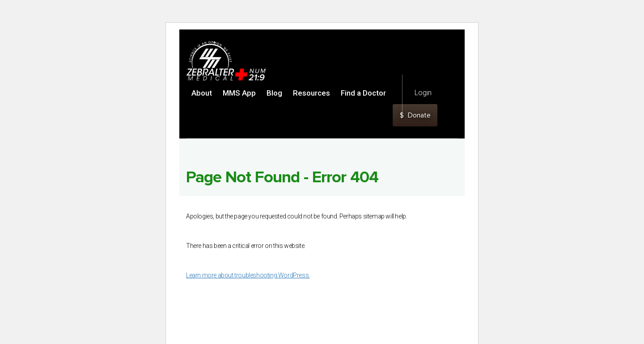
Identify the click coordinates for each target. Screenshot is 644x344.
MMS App (239, 93)
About (202, 93)
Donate (415, 115)
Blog (274, 93)
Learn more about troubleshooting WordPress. (248, 275)
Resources (311, 93)
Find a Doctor (363, 93)
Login (423, 93)
